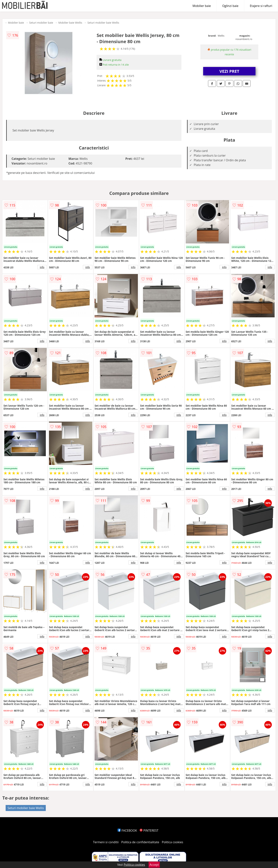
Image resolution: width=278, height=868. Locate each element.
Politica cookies (173, 842)
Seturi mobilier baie (41, 23)
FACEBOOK (127, 830)
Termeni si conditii (106, 842)
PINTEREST (149, 830)
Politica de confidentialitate (140, 842)
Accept (154, 865)
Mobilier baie (202, 6)
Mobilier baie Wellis (70, 23)
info (42, 267)
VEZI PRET (229, 71)
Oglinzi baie (230, 6)
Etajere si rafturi (261, 6)
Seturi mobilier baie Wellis (103, 23)
